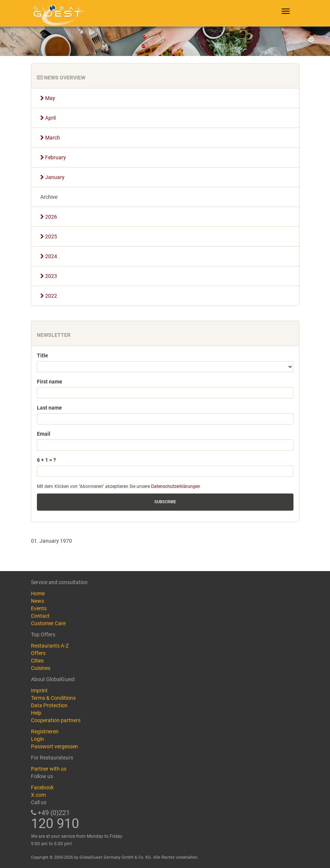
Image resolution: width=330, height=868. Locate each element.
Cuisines (41, 668)
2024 (49, 256)
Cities (37, 661)
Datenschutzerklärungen (176, 486)
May (48, 98)
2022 (49, 296)
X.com (38, 795)
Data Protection (49, 705)
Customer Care (48, 623)
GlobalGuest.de (57, 13)
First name (50, 382)
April (48, 118)
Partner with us (49, 769)
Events (39, 608)
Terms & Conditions (53, 698)
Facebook (42, 787)
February (53, 157)
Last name (49, 408)
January (52, 177)
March (50, 138)
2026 (49, 217)
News (37, 601)
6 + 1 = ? (46, 460)
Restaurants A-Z (50, 646)
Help (36, 713)
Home (38, 593)
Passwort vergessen (54, 746)
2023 (49, 276)
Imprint (39, 690)
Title (43, 355)
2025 (49, 236)
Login (37, 739)
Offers (38, 653)
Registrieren (45, 731)
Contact (40, 616)
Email (44, 434)
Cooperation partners (56, 720)
